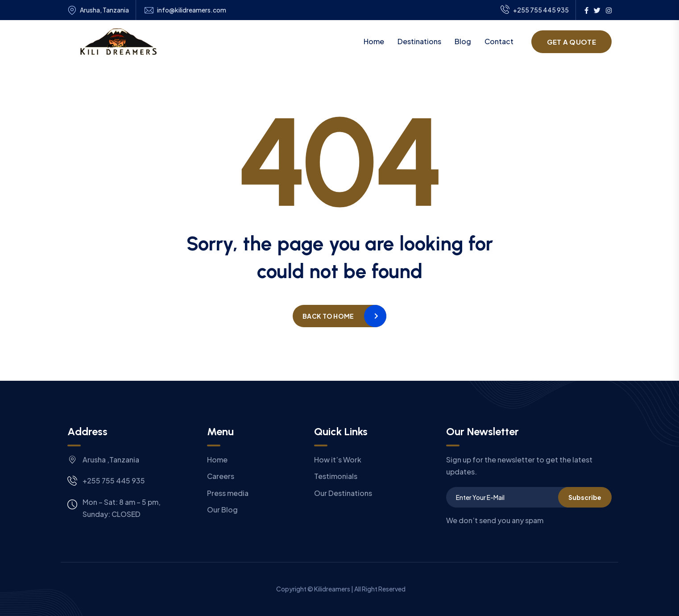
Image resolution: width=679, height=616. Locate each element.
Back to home (328, 316)
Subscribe (585, 497)
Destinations (419, 41)
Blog (463, 41)
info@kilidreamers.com (192, 10)
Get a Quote (571, 42)
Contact (499, 41)
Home (374, 41)
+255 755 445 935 (535, 10)
